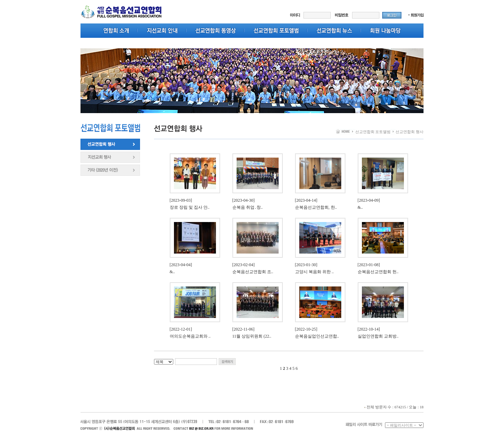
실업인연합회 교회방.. (378, 336)
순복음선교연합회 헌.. (378, 272)
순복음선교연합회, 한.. (316, 207)
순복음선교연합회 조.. (253, 272)
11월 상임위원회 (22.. (252, 336)
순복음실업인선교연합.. (317, 336)
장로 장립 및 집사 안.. (190, 207)
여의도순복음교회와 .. (190, 336)
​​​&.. (360, 207)
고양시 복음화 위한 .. (314, 272)
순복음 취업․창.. (248, 207)
